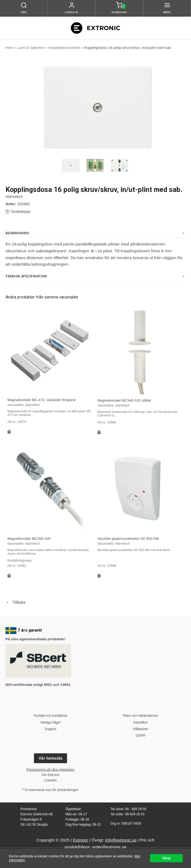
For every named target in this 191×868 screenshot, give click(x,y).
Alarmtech (14, 197)
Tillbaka (15, 602)
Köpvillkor (140, 722)
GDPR (141, 736)
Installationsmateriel (64, 48)
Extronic (80, 840)
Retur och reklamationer (140, 716)
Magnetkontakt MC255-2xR (29, 539)
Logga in (71, 12)
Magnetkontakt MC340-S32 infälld (124, 400)
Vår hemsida (50, 758)
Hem (9, 48)
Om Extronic (50, 775)
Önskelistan (18, 212)
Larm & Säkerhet (31, 48)
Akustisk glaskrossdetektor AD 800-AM (128, 539)
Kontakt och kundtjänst (50, 716)
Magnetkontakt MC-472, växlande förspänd (41, 400)
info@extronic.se (121, 840)
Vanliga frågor (51, 722)
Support (50, 729)
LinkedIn (50, 780)
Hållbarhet (141, 729)
